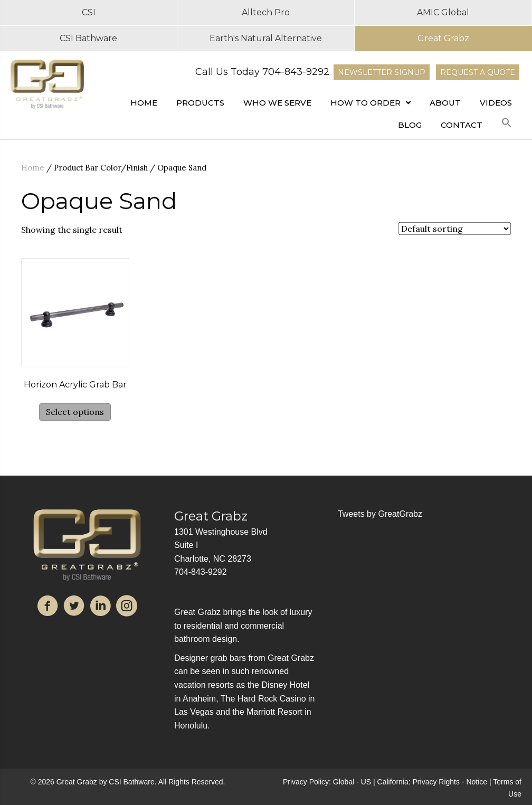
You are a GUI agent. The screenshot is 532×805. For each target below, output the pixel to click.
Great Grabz (443, 38)
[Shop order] (455, 229)
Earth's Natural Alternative (266, 38)
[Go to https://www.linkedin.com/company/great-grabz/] (100, 607)
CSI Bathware (88, 38)
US (366, 782)
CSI (89, 12)
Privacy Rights (436, 782)
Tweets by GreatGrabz (380, 514)
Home (33, 168)
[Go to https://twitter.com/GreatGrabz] (74, 607)
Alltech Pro (266, 12)
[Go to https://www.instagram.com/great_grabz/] (127, 607)
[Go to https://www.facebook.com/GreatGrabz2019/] (47, 607)
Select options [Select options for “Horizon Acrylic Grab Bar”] (75, 412)
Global (344, 782)
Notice (477, 782)
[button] (507, 123)
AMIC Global (443, 12)
